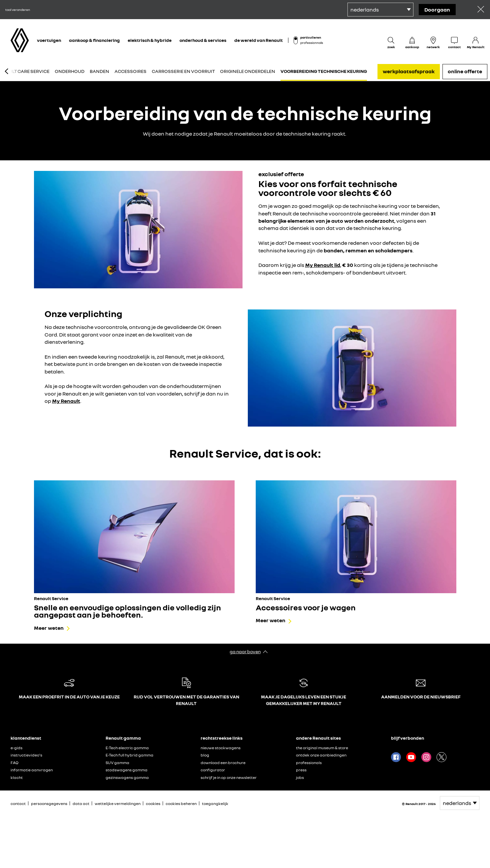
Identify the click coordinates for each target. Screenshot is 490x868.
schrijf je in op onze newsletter (229, 777)
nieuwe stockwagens (221, 748)
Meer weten (49, 628)
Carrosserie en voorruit (183, 71)
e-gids (16, 748)
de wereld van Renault (259, 40)
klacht (17, 777)
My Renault (66, 401)
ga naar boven (245, 651)
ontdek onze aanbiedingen (321, 755)
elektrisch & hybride (150, 40)
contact (18, 804)
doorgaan (437, 10)
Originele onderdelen (248, 71)
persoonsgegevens (49, 804)
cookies (153, 804)
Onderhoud (70, 71)
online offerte (465, 71)
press (301, 770)
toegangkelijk (215, 804)
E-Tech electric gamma (127, 748)
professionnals (312, 43)
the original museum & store (322, 748)
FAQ (15, 763)
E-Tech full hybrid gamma (130, 755)
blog (205, 755)
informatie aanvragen (32, 770)
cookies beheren (181, 804)
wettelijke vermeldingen (118, 804)
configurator (213, 770)
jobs (300, 777)
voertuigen (49, 40)
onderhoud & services (203, 40)
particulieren (311, 37)
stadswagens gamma (127, 770)
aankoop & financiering (94, 40)
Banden (99, 71)
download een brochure (223, 763)
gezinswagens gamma (127, 777)
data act (81, 804)
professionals (309, 763)
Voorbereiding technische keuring (324, 71)
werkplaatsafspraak (409, 71)
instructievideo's (26, 755)
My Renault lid (323, 265)
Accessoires (131, 71)
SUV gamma (117, 763)
